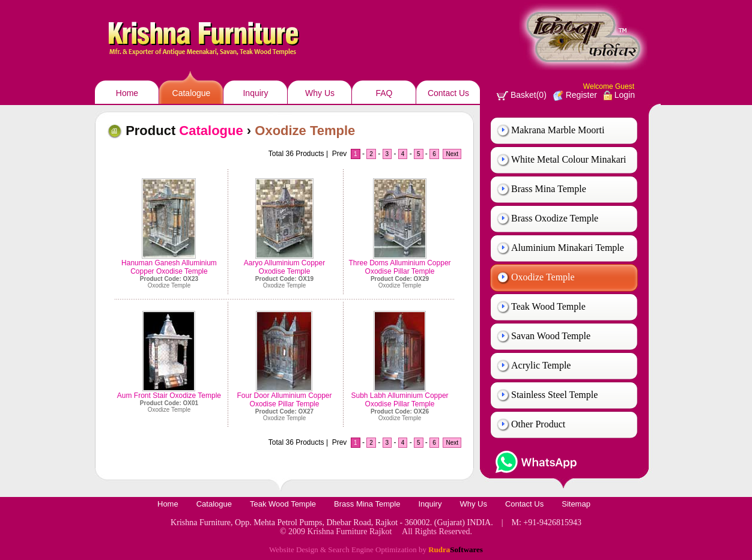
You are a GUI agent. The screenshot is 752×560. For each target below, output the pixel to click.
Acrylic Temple (541, 365)
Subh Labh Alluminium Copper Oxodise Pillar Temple (399, 400)
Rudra (456, 549)
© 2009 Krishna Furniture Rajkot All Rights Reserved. (376, 531)
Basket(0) (522, 95)
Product (184, 131)
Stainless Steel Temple (554, 395)
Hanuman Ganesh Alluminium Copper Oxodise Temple (169, 267)
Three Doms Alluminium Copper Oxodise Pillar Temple (400, 267)
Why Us (320, 93)
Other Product (538, 424)
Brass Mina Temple (549, 189)
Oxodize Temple (543, 277)
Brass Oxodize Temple (555, 218)
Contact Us (448, 93)
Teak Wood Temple (548, 306)
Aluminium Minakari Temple (568, 248)
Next (452, 154)
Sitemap (576, 504)
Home (127, 93)
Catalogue (192, 93)
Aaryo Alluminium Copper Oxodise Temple (284, 267)
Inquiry (255, 93)
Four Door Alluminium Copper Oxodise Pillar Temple (284, 400)
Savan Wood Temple (551, 336)
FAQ (384, 93)
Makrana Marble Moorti (558, 130)
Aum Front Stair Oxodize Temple (169, 396)
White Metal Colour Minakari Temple (569, 164)
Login (619, 95)
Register (575, 95)
